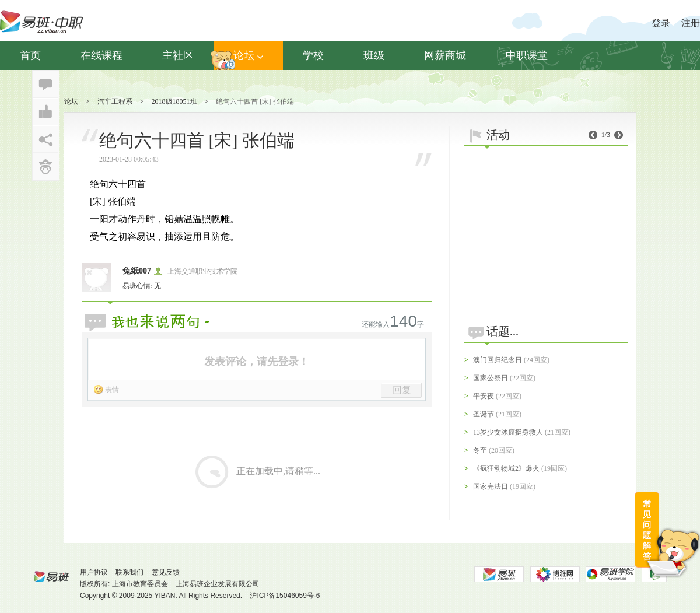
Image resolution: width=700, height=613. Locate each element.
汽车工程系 (115, 101)
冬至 (480, 450)
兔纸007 (137, 271)
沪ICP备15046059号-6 (285, 596)
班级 (374, 55)
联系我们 (129, 572)
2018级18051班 (174, 101)
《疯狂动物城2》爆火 (506, 468)
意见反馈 (166, 572)
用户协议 (94, 572)
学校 (313, 55)
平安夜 (484, 396)
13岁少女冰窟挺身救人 (508, 432)
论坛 (248, 55)
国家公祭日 (491, 378)
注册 (691, 23)
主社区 (178, 55)
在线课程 (101, 55)
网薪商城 (445, 55)
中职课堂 (527, 55)
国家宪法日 (491, 486)
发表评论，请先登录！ (257, 362)
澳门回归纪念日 (498, 360)
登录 (661, 23)
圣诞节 (484, 414)
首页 (30, 55)
